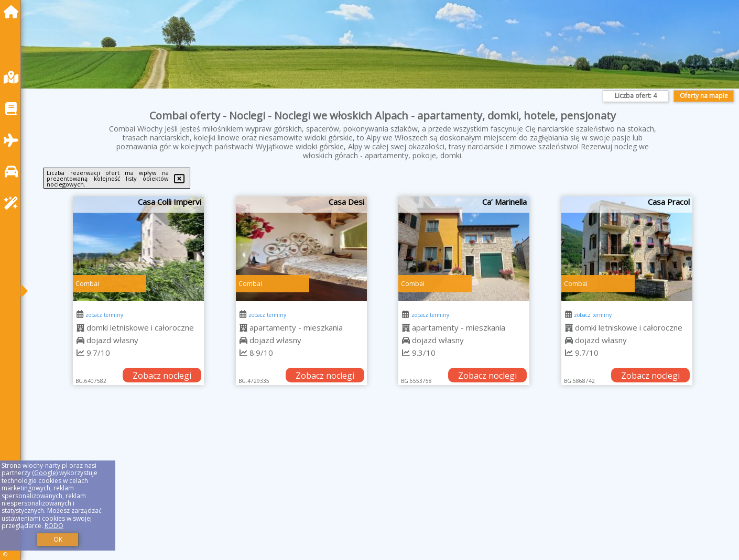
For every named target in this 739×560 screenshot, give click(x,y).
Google (45, 473)
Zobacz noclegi (162, 376)
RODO (54, 526)
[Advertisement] (346, 486)
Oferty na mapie (704, 96)
